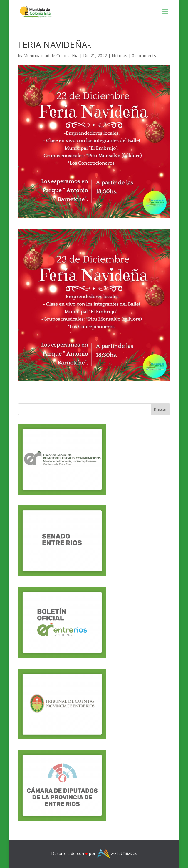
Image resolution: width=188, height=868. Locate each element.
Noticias (119, 56)
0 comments (144, 56)
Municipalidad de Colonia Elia (51, 56)
